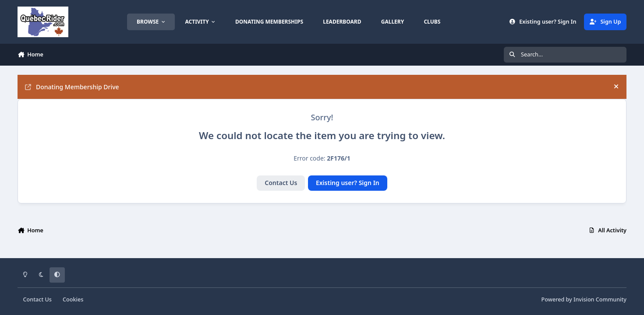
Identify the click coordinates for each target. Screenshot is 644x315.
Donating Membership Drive (72, 87)
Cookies (73, 299)
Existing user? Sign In (348, 183)
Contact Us (281, 183)
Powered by (584, 299)
